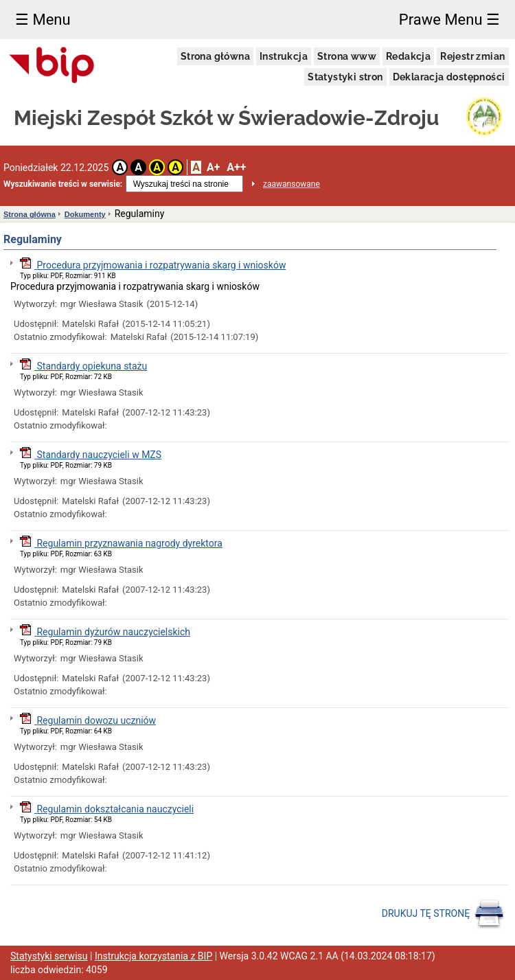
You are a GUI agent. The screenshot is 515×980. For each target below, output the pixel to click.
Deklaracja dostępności (449, 77)
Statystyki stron (345, 77)
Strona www (347, 56)
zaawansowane (291, 184)
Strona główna (215, 56)
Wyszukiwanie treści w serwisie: (63, 184)
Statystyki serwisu (49, 956)
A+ (213, 167)
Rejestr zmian (472, 56)
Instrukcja (284, 56)
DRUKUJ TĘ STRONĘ (443, 914)
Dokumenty (85, 214)
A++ (236, 167)
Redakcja (408, 56)
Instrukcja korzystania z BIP (153, 956)
